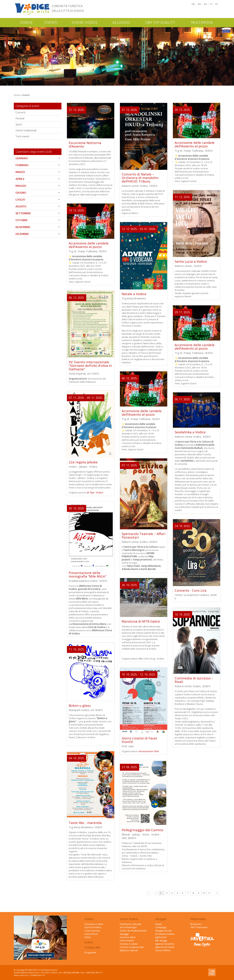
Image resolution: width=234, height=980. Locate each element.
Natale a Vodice (134, 294)
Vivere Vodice (129, 919)
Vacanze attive (128, 937)
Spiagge (124, 934)
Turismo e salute (129, 944)
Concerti (20, 112)
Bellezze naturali (129, 950)
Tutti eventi (22, 136)
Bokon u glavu (80, 705)
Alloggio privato (163, 931)
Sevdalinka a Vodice (190, 432)
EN (199, 4)
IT (211, 4)
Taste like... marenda (85, 823)
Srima (88, 937)
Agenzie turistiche (165, 944)
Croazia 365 (92, 947)
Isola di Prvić (91, 934)
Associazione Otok (149, 751)
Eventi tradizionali (26, 130)
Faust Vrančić (127, 940)
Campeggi (161, 927)
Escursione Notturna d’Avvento (85, 144)
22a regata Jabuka (83, 462)
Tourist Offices (163, 950)
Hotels (159, 924)
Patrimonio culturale (131, 924)
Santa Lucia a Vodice (191, 261)
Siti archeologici (128, 927)
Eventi (51, 23)
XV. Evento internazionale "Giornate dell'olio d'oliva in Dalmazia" (90, 365)
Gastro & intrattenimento (133, 931)
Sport (19, 124)
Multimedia (198, 919)
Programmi (90, 952)
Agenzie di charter (165, 947)
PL (217, 4)
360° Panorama (199, 927)
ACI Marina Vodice (165, 934)
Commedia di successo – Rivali (194, 680)
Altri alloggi (161, 940)
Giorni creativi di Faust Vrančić (139, 740)
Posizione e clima (94, 924)
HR (193, 4)
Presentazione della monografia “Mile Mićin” (88, 574)
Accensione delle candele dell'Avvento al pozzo (89, 245)
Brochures (196, 924)
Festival (20, 118)
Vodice (89, 919)
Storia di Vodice (93, 927)
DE (206, 4)
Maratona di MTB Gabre (141, 621)
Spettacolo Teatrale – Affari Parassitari (143, 535)
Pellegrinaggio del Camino (143, 830)
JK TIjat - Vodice (95, 492)
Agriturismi (161, 937)
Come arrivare (92, 931)
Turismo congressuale (132, 947)
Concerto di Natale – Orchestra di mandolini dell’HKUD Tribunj (140, 178)
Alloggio (161, 919)
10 (204, 893)
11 (209, 893)
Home (17, 95)
